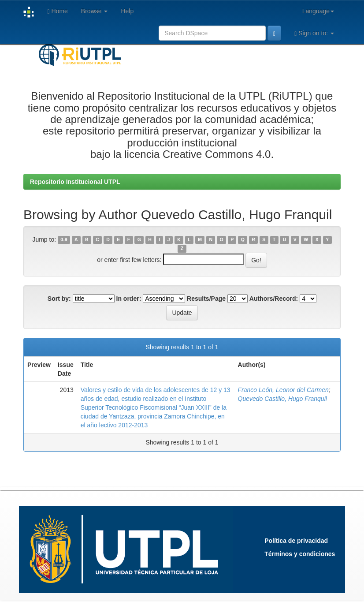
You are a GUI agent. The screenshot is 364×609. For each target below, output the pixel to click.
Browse (95, 11)
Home (57, 11)
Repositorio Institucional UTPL (75, 182)
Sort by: (59, 299)
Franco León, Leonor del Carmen (283, 390)
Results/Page (206, 299)
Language (318, 11)
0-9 (64, 240)
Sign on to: (314, 33)
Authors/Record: (274, 299)
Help (127, 11)
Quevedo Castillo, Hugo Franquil (282, 399)
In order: (129, 299)
